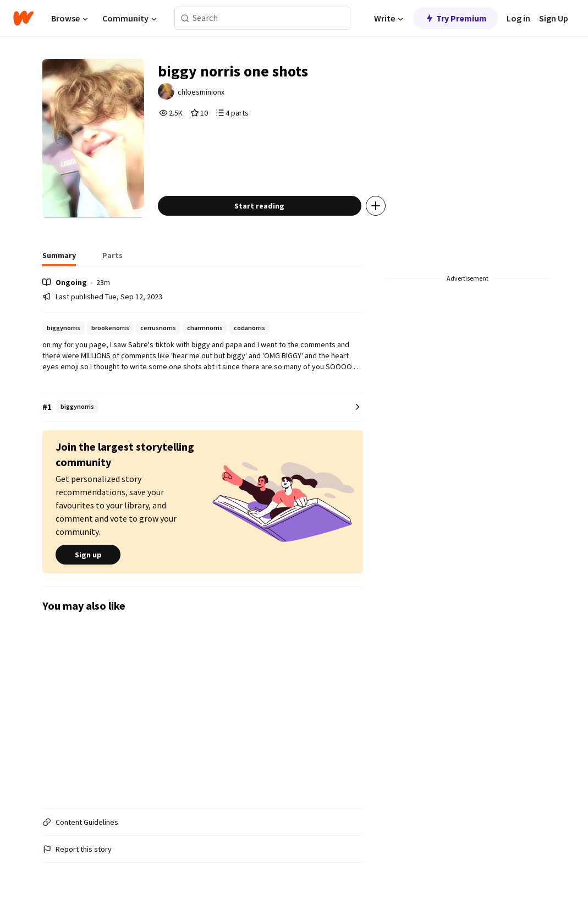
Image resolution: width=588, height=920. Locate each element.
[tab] (59, 259)
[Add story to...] (376, 206)
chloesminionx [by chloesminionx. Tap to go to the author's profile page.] (201, 92)
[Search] (185, 18)
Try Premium (455, 18)
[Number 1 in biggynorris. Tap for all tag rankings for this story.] (202, 407)
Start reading (259, 206)
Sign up (88, 555)
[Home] (23, 18)
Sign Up (554, 18)
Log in (518, 18)
